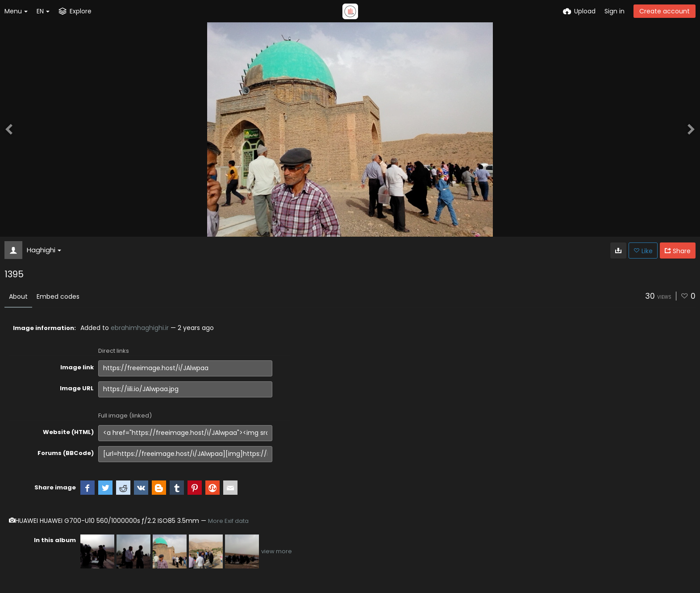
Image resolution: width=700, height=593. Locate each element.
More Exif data (228, 521)
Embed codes (58, 296)
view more (277, 551)
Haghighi (44, 250)
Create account (665, 11)
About (18, 296)
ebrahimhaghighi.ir (140, 328)
